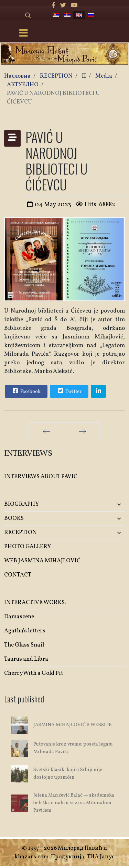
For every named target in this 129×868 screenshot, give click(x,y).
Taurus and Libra (26, 659)
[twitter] (63, 6)
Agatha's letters (25, 631)
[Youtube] (74, 6)
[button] (105, 505)
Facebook (26, 391)
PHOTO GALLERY (28, 547)
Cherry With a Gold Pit (34, 673)
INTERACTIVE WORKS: (35, 603)
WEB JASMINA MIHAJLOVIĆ (42, 561)
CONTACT (18, 575)
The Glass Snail (24, 645)
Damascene (19, 617)
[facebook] (53, 6)
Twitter (69, 391)
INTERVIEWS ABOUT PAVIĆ (41, 477)
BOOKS (14, 518)
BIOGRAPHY (21, 504)
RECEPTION (20, 532)
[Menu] (23, 34)
